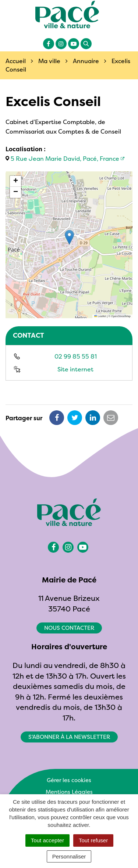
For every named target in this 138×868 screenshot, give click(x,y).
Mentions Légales (69, 792)
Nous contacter (69, 628)
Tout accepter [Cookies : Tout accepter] (47, 840)
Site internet (75, 369)
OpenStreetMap (121, 316)
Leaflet (100, 316)
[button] (69, 237)
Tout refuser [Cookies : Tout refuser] (93, 840)
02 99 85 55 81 (76, 356)
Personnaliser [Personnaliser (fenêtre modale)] (69, 856)
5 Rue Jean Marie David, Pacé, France (65, 159)
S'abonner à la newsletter (69, 737)
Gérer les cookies (69, 780)
